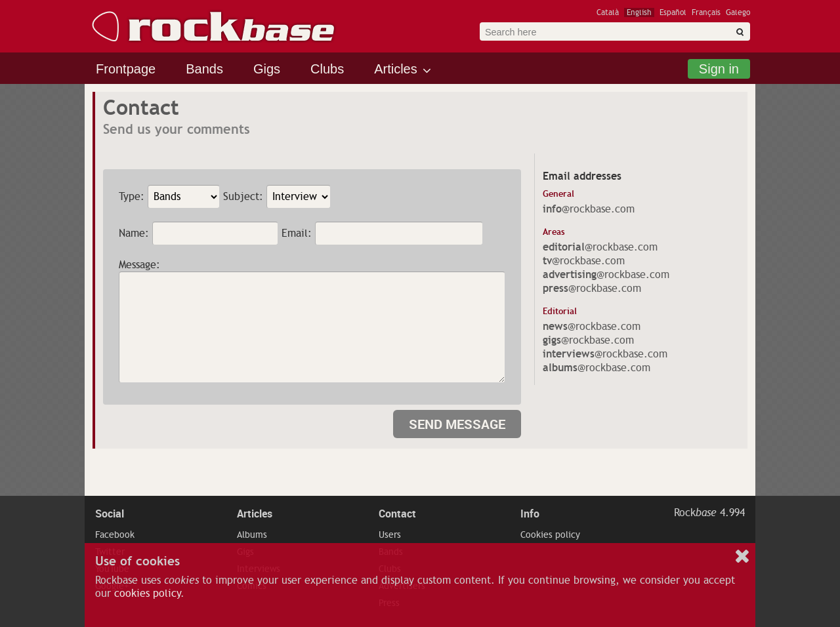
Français (706, 12)
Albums (252, 535)
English (639, 12)
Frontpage (126, 69)
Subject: (243, 197)
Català (608, 12)
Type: (132, 197)
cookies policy (147, 594)
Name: (134, 233)
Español (673, 12)
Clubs (327, 69)
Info (530, 514)
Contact (397, 514)
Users (390, 535)
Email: (297, 233)
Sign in (719, 69)
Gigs (267, 69)
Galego (738, 12)
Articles (396, 69)
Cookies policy (550, 535)
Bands (204, 69)
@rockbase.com (589, 209)
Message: (139, 265)
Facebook (115, 535)
